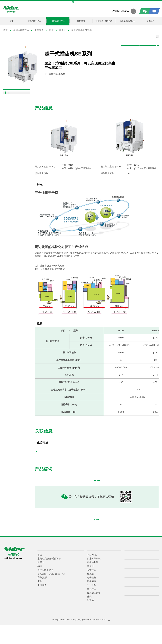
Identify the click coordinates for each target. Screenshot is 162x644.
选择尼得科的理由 (127, 21)
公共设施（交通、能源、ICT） (53, 592)
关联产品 (11, 105)
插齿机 (61, 30)
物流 (40, 585)
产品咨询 (146, 52)
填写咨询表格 (106, 488)
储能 (89, 615)
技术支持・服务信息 (104, 21)
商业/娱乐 (42, 596)
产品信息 (11, 98)
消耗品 (90, 619)
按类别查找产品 (35, 21)
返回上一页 (145, 38)
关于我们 (150, 21)
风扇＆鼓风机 (94, 577)
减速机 (90, 585)
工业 (40, 600)
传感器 (90, 592)
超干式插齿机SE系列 (80, 30)
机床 (50, 30)
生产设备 (92, 604)
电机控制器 (93, 581)
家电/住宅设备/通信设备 (49, 577)
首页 (12, 21)
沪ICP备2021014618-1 (109, 638)
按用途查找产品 (58, 21)
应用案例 (81, 21)
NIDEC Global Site (81, 2)
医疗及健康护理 (45, 589)
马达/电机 (92, 573)
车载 (40, 573)
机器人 (41, 581)
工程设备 (37, 30)
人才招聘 (130, 603)
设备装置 (92, 600)
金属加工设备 (94, 611)
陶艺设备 (92, 608)
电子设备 (92, 596)
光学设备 (92, 589)
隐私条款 (130, 612)
